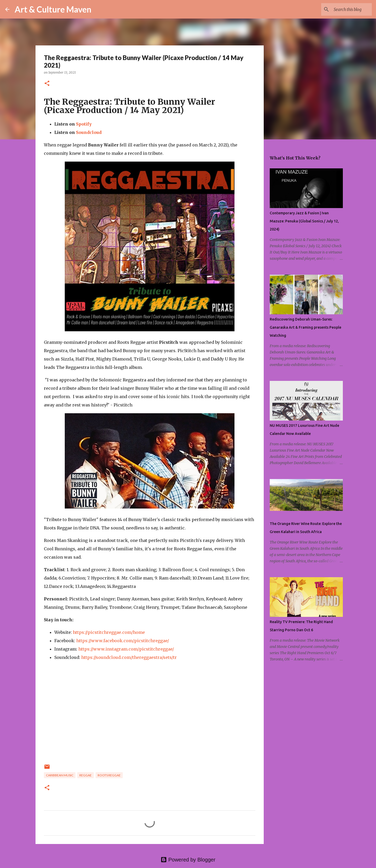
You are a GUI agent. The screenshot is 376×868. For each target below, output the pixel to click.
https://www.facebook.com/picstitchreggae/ (123, 641)
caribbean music (60, 775)
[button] (47, 84)
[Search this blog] (344, 9)
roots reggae (109, 775)
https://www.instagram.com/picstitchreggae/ (126, 649)
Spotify (84, 124)
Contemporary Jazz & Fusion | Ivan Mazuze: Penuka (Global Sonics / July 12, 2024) (304, 221)
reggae (86, 775)
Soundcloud (89, 132)
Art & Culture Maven (53, 9)
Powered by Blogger (188, 860)
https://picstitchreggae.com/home (109, 632)
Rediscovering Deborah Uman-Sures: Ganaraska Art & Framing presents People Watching (305, 327)
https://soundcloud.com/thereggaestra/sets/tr (129, 657)
